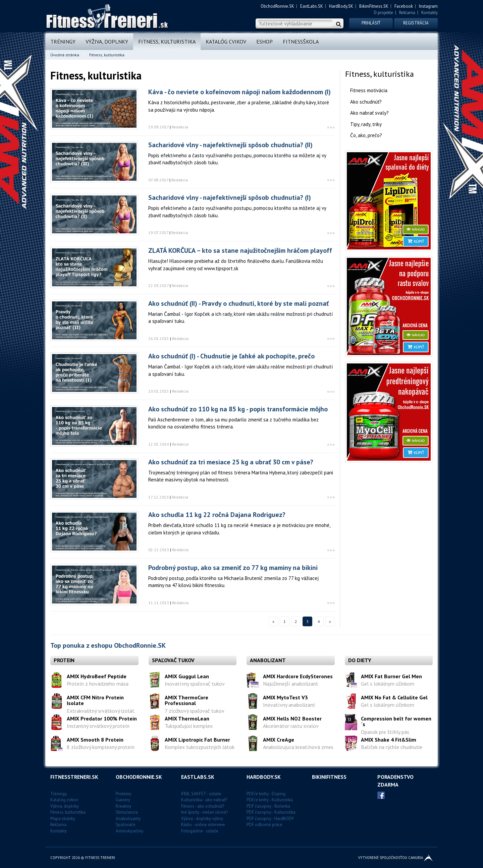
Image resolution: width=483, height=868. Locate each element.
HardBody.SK (341, 6)
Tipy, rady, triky (366, 124)
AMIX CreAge (279, 740)
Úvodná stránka (65, 55)
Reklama (407, 13)
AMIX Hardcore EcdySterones (298, 676)
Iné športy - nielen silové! (204, 812)
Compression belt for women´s (396, 721)
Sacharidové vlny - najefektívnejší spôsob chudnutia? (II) (230, 145)
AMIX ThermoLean (187, 718)
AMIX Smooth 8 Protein (95, 740)
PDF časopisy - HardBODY (270, 819)
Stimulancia (127, 812)
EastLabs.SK (312, 6)
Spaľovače (126, 825)
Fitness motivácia (369, 90)
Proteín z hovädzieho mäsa (98, 684)
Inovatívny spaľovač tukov (195, 684)
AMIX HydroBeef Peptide (97, 676)
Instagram (428, 6)
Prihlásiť (371, 23)
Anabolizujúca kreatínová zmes (298, 747)
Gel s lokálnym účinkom (388, 684)
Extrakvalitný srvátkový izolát (101, 711)
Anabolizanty (128, 819)
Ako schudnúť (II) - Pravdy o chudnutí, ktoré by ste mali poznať (238, 303)
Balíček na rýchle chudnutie (392, 747)
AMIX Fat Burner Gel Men (391, 676)
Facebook (404, 6)
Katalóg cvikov (226, 42)
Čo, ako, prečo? (366, 135)
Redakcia (180, 127)
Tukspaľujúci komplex (189, 726)
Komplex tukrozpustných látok (200, 747)
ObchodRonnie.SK (277, 6)
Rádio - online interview (203, 825)
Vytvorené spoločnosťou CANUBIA (395, 858)
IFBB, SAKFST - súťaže (201, 794)
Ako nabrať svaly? (369, 113)
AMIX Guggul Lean (187, 676)
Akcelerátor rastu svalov (291, 726)
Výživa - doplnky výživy (202, 819)
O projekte (383, 13)
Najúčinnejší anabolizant (291, 684)
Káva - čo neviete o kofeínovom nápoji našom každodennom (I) (239, 92)
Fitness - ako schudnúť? (203, 806)
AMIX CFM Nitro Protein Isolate (95, 700)
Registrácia (416, 23)
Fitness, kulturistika (167, 42)
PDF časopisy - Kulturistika (271, 812)
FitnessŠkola (301, 42)
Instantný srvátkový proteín (98, 726)
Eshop (264, 42)
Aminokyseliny (129, 831)
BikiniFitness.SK (374, 6)
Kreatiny (123, 806)
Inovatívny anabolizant (289, 705)
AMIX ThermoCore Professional (186, 700)
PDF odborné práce (264, 825)
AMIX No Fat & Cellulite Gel (394, 697)
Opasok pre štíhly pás (385, 732)
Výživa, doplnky (107, 42)
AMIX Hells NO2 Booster (292, 718)
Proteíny (123, 794)
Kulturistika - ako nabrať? (204, 800)
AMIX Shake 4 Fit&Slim (389, 740)
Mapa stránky (63, 819)
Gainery (123, 800)
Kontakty (430, 13)
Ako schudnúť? (366, 102)
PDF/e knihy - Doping (266, 794)
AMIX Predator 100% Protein (102, 718)
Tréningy (63, 42)
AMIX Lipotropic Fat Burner (197, 740)
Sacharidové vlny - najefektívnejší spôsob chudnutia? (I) (230, 197)
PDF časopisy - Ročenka (268, 806)
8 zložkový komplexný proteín (101, 747)
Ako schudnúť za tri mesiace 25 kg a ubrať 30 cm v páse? (231, 462)
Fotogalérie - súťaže (200, 831)
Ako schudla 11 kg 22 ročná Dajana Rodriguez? (217, 515)
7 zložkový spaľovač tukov (195, 711)
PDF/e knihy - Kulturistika (270, 800)
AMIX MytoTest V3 (285, 697)
